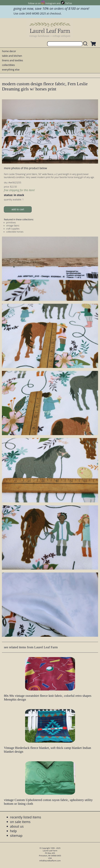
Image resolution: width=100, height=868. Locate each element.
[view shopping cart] (93, 44)
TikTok (69, 3)
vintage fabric (13, 226)
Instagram (51, 3)
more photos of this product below (25, 168)
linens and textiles (12, 60)
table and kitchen (12, 56)
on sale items (20, 822)
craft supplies (13, 229)
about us (17, 826)
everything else (11, 70)
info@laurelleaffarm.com (50, 861)
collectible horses (15, 232)
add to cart (18, 209)
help (13, 831)
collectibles (8, 65)
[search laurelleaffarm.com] (86, 44)
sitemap (16, 835)
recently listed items (26, 817)
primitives (11, 223)
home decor (9, 51)
